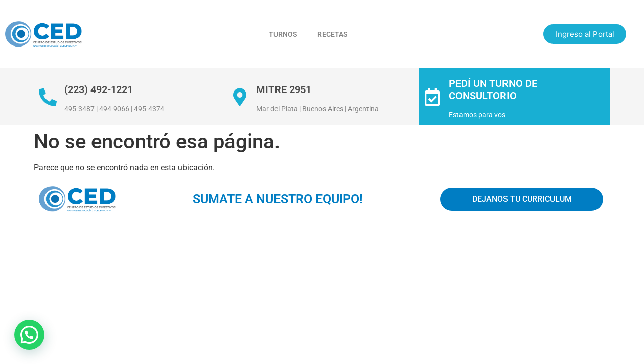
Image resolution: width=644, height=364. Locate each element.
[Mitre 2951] (240, 97)
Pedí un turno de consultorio (493, 89)
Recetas (333, 34)
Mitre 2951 (284, 89)
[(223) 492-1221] (48, 97)
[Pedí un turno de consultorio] (432, 97)
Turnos (283, 34)
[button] (29, 335)
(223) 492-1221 (99, 89)
